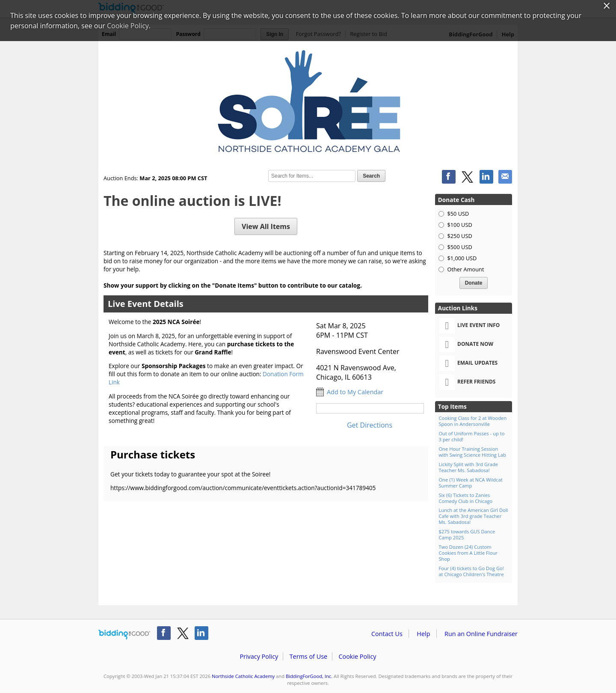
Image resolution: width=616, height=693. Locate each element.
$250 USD (459, 236)
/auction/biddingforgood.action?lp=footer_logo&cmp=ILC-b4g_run (124, 635)
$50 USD (458, 214)
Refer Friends (467, 382)
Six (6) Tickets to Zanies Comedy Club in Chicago (465, 498)
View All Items (266, 226)
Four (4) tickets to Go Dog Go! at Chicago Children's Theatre (471, 571)
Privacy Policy (259, 656)
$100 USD (459, 225)
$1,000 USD (462, 258)
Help (423, 634)
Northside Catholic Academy (243, 676)
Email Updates (468, 363)
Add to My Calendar (355, 392)
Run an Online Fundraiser (481, 634)
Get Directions (370, 425)
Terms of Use (308, 656)
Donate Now (466, 345)
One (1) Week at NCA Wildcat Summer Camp (470, 483)
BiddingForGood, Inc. (309, 676)
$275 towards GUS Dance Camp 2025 (467, 534)
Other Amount (465, 269)
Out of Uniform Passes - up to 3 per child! (471, 436)
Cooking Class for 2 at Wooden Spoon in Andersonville (472, 421)
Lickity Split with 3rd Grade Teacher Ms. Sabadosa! (468, 467)
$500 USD (459, 247)
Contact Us (387, 634)
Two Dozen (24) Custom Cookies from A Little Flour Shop (468, 553)
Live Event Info (469, 326)
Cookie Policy (357, 656)
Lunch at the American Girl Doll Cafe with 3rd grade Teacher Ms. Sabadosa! (473, 516)
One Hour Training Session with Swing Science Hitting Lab (472, 452)
